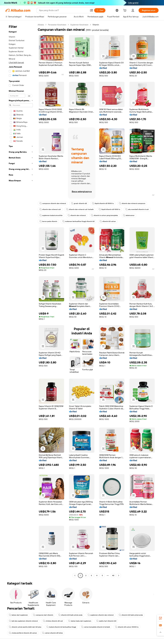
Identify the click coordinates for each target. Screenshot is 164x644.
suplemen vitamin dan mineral (101, 615)
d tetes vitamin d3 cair (53, 621)
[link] (160, 618)
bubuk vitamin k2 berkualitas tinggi (61, 627)
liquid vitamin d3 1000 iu (109, 209)
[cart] (125, 11)
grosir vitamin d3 (79, 203)
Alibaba (41, 25)
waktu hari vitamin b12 (106, 621)
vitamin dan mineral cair (50, 209)
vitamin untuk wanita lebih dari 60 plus (25, 627)
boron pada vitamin (48, 221)
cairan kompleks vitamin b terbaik (96, 627)
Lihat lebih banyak (16, 62)
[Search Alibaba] (63, 10)
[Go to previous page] (75, 576)
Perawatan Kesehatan (57, 25)
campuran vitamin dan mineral (53, 203)
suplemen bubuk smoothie (51, 215)
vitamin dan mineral (77, 215)
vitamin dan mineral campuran (132, 203)
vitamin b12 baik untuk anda (70, 615)
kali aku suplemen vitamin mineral (23, 621)
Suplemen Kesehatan (79, 25)
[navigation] (21, 300)
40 (113, 576)
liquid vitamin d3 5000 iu (103, 203)
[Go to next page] (119, 576)
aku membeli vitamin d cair (137, 209)
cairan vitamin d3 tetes (52, 633)
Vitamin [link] (96, 25)
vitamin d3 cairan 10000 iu (127, 627)
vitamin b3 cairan (108, 221)
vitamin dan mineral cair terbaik (80, 209)
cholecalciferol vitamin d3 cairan (23, 633)
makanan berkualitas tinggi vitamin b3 (78, 221)
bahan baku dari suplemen (80, 621)
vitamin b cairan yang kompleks (104, 215)
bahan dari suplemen (18, 615)
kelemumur (129, 215)
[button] (91, 10)
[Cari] (100, 10)
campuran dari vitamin (43, 615)
